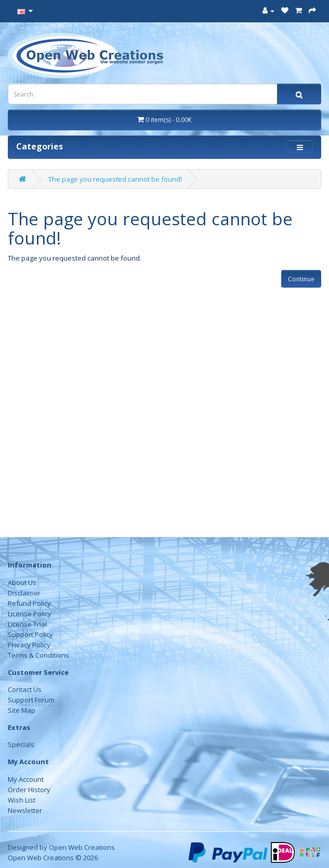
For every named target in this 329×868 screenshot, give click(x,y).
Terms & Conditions (38, 655)
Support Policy (30, 634)
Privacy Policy (29, 645)
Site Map (22, 710)
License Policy (30, 614)
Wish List (22, 800)
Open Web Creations (82, 847)
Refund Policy (29, 603)
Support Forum (31, 700)
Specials (21, 744)
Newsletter (25, 810)
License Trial (27, 624)
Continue (301, 279)
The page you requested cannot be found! (115, 179)
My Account (26, 779)
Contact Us (25, 689)
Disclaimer (24, 593)
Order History (29, 790)
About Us (22, 582)
